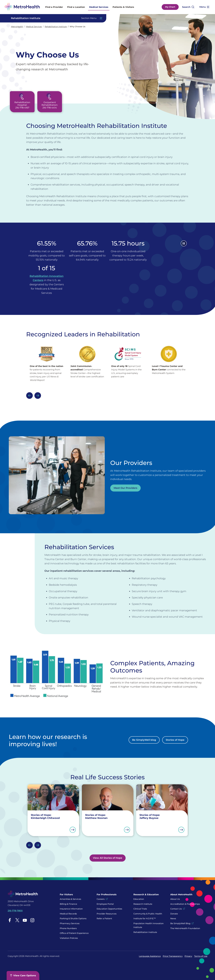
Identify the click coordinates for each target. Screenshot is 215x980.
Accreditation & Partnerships (185, 904)
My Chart (170, 7)
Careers (101, 899)
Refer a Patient (104, 918)
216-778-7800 (15, 911)
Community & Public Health (148, 914)
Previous (29, 396)
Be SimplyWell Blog (180, 923)
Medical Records (68, 914)
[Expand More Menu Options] (204, 7)
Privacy (188, 956)
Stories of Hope (175, 740)
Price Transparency (173, 956)
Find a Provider (54, 7)
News (173, 918)
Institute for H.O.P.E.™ (145, 918)
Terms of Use (201, 956)
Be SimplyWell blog (144, 740)
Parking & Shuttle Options (73, 918)
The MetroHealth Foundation (185, 928)
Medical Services (99, 7)
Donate (174, 914)
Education (139, 899)
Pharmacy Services (70, 923)
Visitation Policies (69, 938)
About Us (175, 899)
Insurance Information (71, 909)
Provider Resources (107, 914)
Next (38, 396)
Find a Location (76, 7)
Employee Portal (105, 904)
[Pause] (184, 243)
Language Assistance (150, 956)
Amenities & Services (70, 899)
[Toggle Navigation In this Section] (55, 18)
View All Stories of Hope (108, 858)
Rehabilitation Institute (56, 27)
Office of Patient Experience (74, 933)
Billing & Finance (68, 904)
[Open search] (188, 7)
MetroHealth (17, 27)
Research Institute (143, 904)
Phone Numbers (68, 928)
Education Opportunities (109, 909)
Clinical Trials (140, 909)
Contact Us (176, 909)
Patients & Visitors (123, 7)
